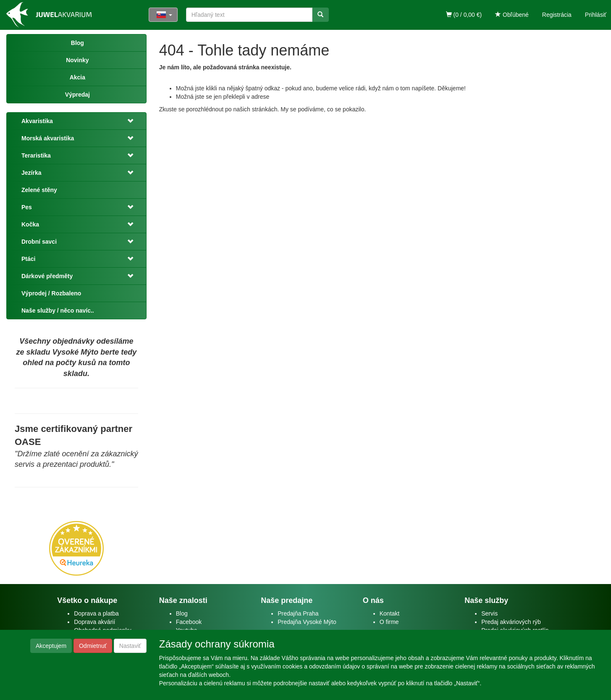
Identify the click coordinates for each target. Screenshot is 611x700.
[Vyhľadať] (320, 15)
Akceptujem (51, 646)
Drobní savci (39, 242)
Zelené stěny (39, 190)
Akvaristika (37, 121)
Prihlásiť (596, 15)
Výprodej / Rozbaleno (51, 293)
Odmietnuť (93, 646)
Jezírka (31, 173)
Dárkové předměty (47, 276)
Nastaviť (130, 646)
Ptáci (28, 259)
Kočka (30, 224)
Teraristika (36, 155)
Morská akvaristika (48, 138)
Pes (27, 207)
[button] (129, 121)
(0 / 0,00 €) (464, 15)
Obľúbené (512, 15)
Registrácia (557, 15)
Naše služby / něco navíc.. (58, 311)
